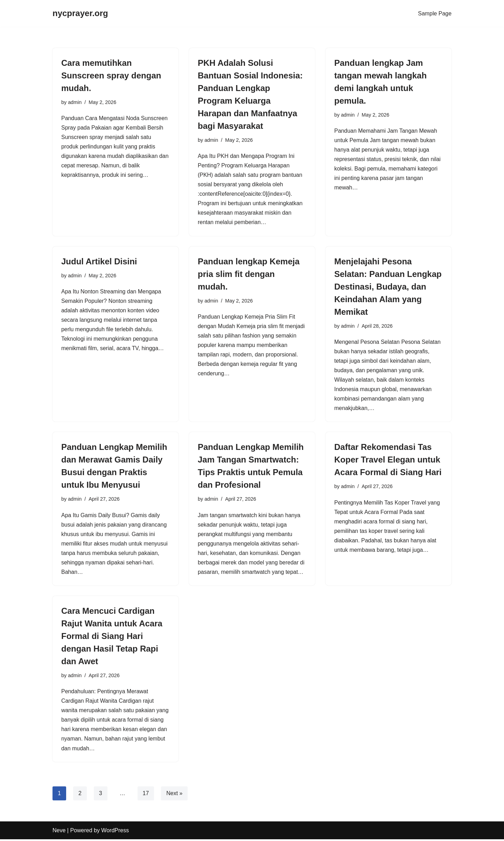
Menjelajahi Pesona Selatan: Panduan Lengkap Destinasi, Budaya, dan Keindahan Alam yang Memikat (388, 287)
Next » (175, 795)
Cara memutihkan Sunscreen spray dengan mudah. (111, 75)
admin (75, 102)
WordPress (115, 832)
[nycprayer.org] (80, 13)
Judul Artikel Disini (99, 262)
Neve (59, 832)
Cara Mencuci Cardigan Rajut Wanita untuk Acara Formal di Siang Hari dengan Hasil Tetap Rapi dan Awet (112, 637)
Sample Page (435, 13)
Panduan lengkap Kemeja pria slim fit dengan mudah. (249, 274)
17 (146, 795)
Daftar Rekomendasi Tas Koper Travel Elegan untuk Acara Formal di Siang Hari (388, 461)
